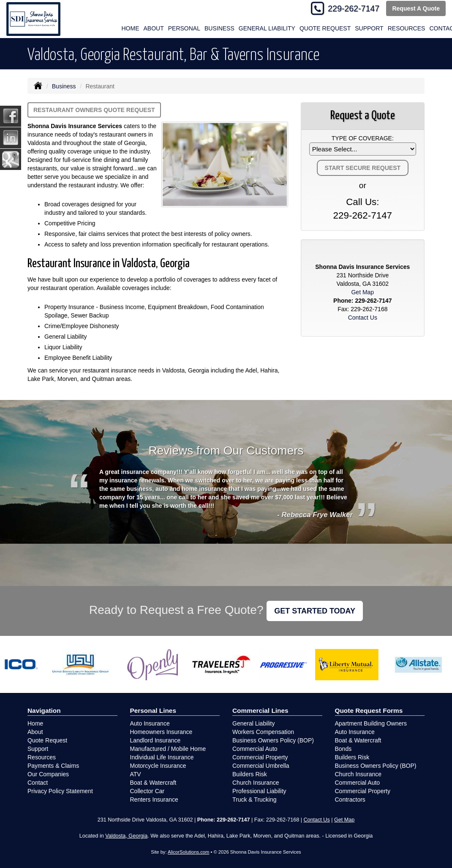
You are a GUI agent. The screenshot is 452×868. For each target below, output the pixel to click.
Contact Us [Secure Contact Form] (363, 318)
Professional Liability (259, 791)
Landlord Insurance (155, 740)
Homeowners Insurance (161, 732)
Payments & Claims (53, 766)
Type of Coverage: (363, 138)
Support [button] (369, 28)
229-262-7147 (354, 8)
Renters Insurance (154, 800)
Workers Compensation (263, 732)
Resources (42, 757)
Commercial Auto (255, 749)
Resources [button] (407, 28)
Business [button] (219, 28)
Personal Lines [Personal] (153, 711)
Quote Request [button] (325, 28)
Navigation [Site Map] (44, 711)
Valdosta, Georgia (126, 836)
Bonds (343, 749)
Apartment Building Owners (371, 723)
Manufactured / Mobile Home (168, 749)
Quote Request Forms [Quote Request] (369, 711)
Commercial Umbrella (261, 766)
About (35, 732)
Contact (38, 783)
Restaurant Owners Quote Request (94, 110)
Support (38, 749)
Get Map (362, 292)
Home (131, 28)
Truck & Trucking (255, 800)
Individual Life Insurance (162, 757)
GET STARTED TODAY (315, 611)
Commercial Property (260, 757)
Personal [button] (184, 28)
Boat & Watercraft (153, 783)
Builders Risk (250, 774)
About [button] (154, 28)
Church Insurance (256, 783)
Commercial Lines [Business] (260, 711)
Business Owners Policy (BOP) (273, 740)
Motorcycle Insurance (158, 766)
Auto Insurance (150, 723)
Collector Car (147, 791)
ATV (136, 774)
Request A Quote (416, 8)
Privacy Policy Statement (60, 791)
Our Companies (48, 774)
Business (64, 86)
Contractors (350, 800)
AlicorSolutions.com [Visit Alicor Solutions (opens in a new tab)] (188, 852)
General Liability (267, 28)
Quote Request (47, 740)
